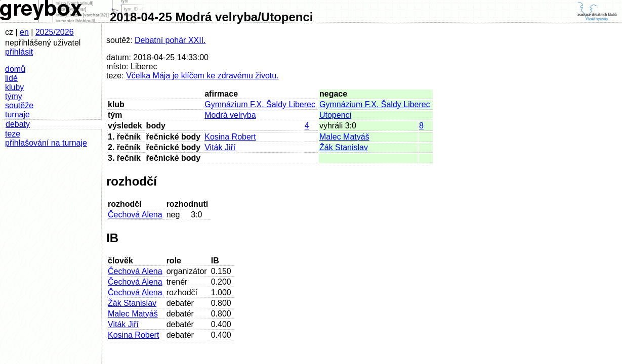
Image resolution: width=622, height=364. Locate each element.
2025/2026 (55, 32)
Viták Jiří (220, 147)
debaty (18, 124)
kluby (14, 87)
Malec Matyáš (344, 137)
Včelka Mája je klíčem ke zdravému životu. (202, 76)
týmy (14, 96)
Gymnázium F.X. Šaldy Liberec (260, 104)
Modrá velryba (230, 115)
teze (13, 134)
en (24, 32)
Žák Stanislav (344, 147)
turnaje (17, 115)
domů (15, 69)
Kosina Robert (230, 137)
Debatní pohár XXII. (170, 40)
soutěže (19, 105)
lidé (11, 78)
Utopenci (335, 115)
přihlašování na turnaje (46, 143)
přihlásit (19, 52)
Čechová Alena (135, 215)
